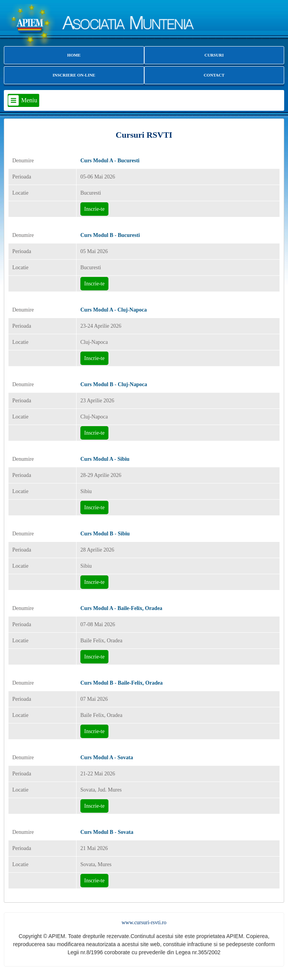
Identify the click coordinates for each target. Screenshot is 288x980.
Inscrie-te (94, 209)
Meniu (29, 100)
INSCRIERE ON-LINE (74, 75)
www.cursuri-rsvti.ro (144, 922)
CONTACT (214, 75)
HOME (74, 55)
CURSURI (214, 55)
